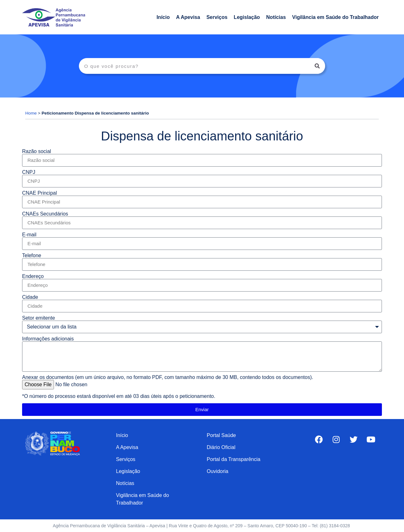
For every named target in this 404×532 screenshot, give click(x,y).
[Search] (317, 66)
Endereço (33, 276)
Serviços (217, 17)
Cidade (30, 297)
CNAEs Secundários (45, 214)
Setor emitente (39, 318)
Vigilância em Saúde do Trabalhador (336, 17)
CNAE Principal (39, 193)
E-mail (29, 235)
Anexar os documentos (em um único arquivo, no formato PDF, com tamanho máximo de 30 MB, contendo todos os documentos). (168, 377)
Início (163, 17)
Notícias (276, 17)
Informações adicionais (48, 339)
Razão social (37, 151)
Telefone (32, 256)
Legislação (247, 17)
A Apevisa (188, 17)
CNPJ (29, 172)
